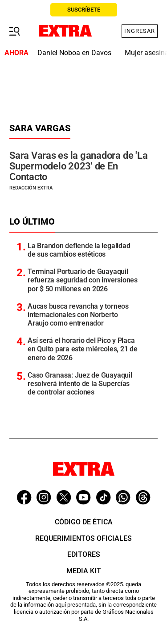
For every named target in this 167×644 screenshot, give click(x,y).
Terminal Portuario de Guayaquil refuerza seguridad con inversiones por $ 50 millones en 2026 (83, 280)
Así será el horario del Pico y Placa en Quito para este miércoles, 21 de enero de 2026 (83, 349)
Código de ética (84, 522)
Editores (84, 554)
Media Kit (84, 571)
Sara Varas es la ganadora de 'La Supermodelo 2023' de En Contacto (78, 166)
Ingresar (140, 31)
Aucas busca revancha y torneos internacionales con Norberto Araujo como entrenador (78, 315)
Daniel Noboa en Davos (74, 53)
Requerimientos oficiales (83, 538)
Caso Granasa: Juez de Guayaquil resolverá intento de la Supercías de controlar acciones (80, 384)
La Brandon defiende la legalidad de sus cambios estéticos (79, 250)
